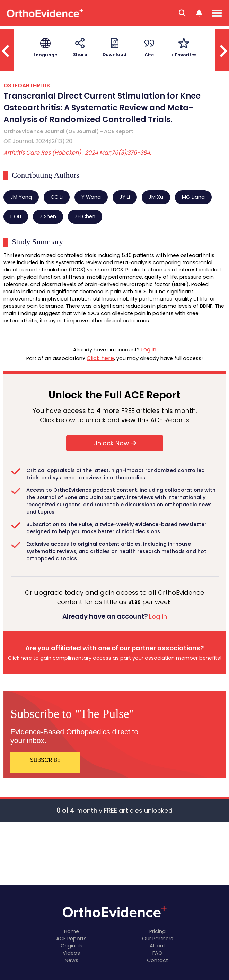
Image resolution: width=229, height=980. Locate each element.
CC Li (57, 197)
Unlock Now (115, 443)
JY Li (125, 197)
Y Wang (91, 197)
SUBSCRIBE (45, 760)
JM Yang (21, 197)
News (72, 960)
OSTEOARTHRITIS (27, 86)
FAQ (157, 953)
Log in (149, 349)
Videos (71, 953)
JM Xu (156, 197)
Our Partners (158, 939)
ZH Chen (85, 216)
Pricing (157, 931)
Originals (72, 946)
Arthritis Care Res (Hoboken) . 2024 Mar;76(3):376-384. (77, 153)
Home (72, 931)
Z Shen (48, 216)
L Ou (16, 216)
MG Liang (193, 197)
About (157, 946)
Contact (157, 960)
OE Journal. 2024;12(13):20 (38, 141)
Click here (100, 358)
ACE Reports (71, 939)
